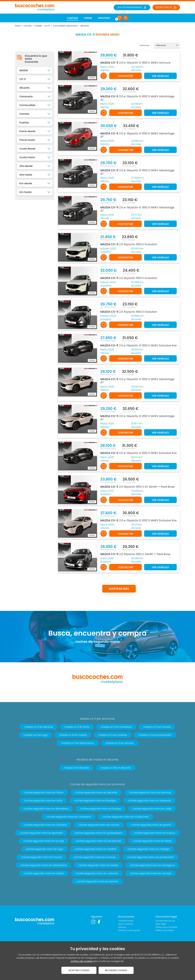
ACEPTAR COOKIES (79, 970)
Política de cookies (165, 930)
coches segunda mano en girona (151, 825)
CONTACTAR (125, 76)
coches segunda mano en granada (41, 833)
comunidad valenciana (65, 26)
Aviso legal (161, 924)
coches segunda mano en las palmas (98, 841)
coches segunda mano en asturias (150, 792)
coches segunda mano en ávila (43, 801)
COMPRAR (72, 18)
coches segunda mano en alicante (96, 792)
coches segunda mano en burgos (101, 809)
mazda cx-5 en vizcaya (120, 743)
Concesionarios (126, 921)
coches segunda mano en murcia (42, 857)
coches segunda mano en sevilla (98, 865)
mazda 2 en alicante (77, 768)
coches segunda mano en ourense (95, 857)
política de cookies (82, 961)
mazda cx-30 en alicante (116, 768)
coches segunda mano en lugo (44, 849)
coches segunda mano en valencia (97, 873)
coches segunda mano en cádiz (152, 809)
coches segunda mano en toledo (44, 873)
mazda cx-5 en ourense (113, 735)
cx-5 (47, 26)
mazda (38, 26)
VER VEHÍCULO (160, 76)
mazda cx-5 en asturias (39, 727)
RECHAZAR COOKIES (116, 970)
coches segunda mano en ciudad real (126, 817)
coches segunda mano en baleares (149, 801)
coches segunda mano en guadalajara (98, 833)
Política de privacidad (166, 927)
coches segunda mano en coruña (99, 825)
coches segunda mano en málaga (149, 849)
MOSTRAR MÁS (119, 589)
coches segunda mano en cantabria (69, 817)
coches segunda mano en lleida (152, 841)
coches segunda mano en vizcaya (150, 873)
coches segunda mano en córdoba (45, 825)
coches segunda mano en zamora (97, 881)
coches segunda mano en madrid (95, 849)
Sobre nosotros (125, 924)
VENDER (88, 18)
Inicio (18, 26)
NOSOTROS (104, 18)
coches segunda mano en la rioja (44, 841)
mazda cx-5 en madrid (73, 735)
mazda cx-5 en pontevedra (155, 735)
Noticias (122, 927)
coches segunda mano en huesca (154, 833)
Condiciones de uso (165, 921)
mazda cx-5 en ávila (77, 727)
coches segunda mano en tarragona (152, 865)
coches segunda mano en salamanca (44, 865)
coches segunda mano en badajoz (95, 801)
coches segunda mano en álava (44, 792)
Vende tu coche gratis (129, 930)
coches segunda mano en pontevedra (151, 857)
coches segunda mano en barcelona (46, 809)
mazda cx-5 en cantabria (116, 727)
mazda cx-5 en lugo (35, 735)
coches (28, 26)
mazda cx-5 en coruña (157, 727)
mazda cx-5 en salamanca (78, 743)
